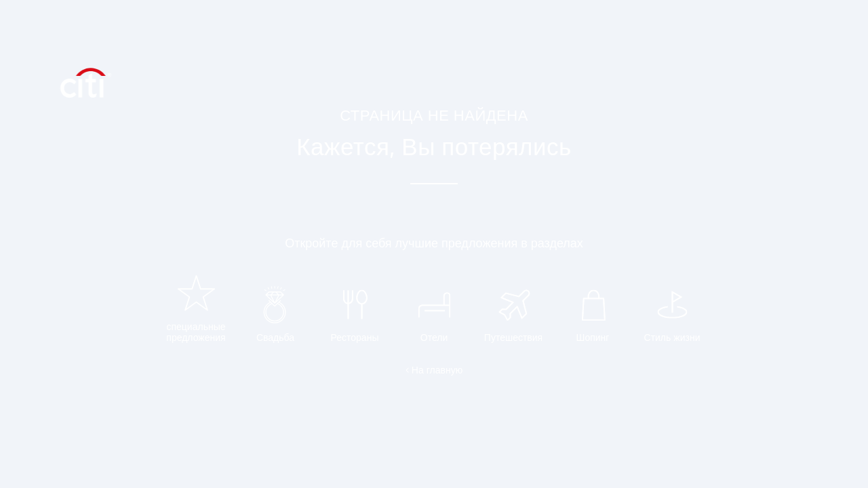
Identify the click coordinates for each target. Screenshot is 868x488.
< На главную (434, 370)
